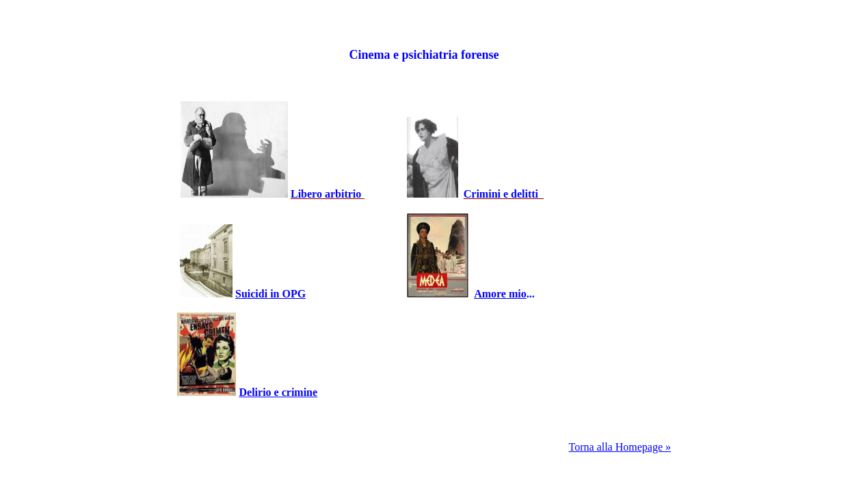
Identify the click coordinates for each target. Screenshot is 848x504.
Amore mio (500, 294)
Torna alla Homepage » (620, 447)
